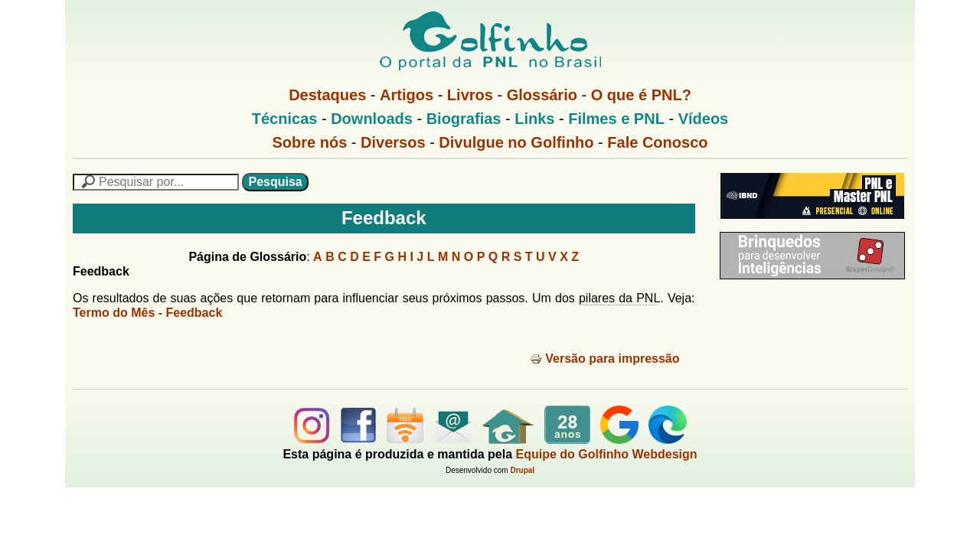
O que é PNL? (641, 95)
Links (534, 119)
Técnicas (285, 119)
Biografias (464, 119)
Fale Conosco (657, 142)
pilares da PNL (619, 298)
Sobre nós (310, 142)
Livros (470, 95)
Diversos (393, 142)
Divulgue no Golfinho (516, 142)
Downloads (372, 119)
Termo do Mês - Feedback (147, 313)
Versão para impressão (604, 359)
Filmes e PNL (616, 119)
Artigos (407, 95)
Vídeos (704, 119)
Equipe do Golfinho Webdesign (607, 454)
